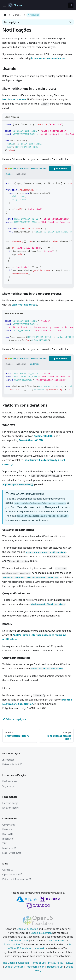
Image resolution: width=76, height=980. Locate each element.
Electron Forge (10, 803)
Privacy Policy (56, 963)
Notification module (14, 99)
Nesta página (11, 22)
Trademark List (12, 944)
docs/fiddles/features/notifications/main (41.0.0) (31, 169)
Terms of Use (39, 963)
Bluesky (8, 839)
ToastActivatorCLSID (31, 440)
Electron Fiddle (10, 808)
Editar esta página (14, 719)
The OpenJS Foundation (16, 963)
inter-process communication (48, 58)
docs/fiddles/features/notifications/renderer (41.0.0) (31, 359)
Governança (9, 825)
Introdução (8, 760)
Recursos (7, 829)
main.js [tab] (9, 174)
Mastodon (9, 848)
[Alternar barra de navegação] (5, 5)
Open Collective (12, 874)
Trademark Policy (55, 940)
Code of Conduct (14, 967)
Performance (10, 781)
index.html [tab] (21, 174)
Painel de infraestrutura (17, 879)
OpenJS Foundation (27, 929)
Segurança (8, 786)
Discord (8, 834)
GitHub (8, 870)
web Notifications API (25, 305)
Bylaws (69, 963)
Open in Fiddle (60, 169)
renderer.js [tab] (34, 364)
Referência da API (12, 764)
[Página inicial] (5, 15)
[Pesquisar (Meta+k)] (71, 5)
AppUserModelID (44, 436)
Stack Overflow (12, 853)
